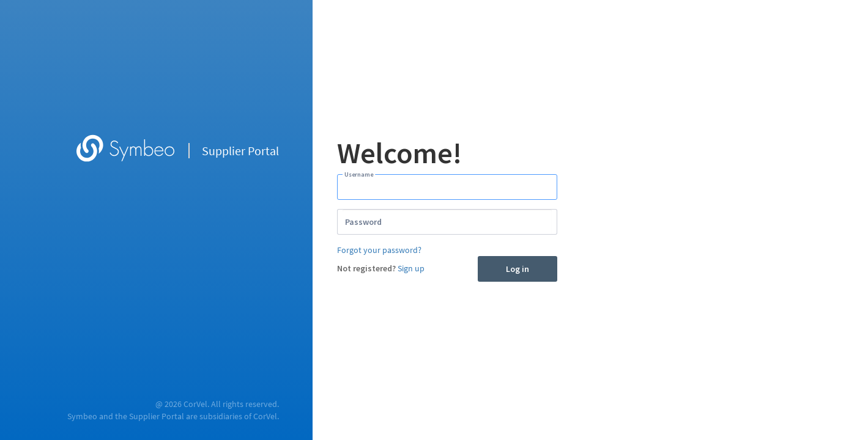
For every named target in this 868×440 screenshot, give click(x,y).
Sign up (411, 268)
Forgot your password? (379, 250)
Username (359, 174)
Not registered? (366, 268)
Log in (517, 269)
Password (363, 222)
